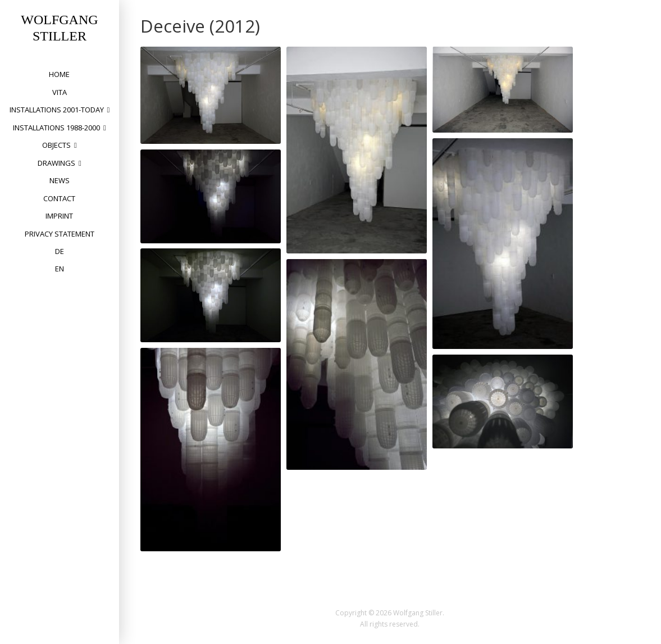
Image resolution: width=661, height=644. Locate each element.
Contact (59, 198)
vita (60, 92)
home (59, 74)
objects (56, 145)
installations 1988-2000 (56, 128)
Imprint (59, 216)
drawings (56, 163)
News (60, 180)
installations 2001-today (57, 110)
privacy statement (60, 234)
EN (60, 269)
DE (60, 251)
